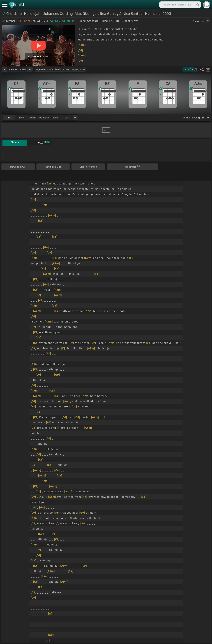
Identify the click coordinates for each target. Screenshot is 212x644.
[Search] (198, 5)
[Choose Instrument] (75, 118)
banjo (55, 118)
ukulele (32, 118)
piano (21, 118)
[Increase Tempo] (30, 69)
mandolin (44, 118)
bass (67, 118)
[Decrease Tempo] (4, 69)
